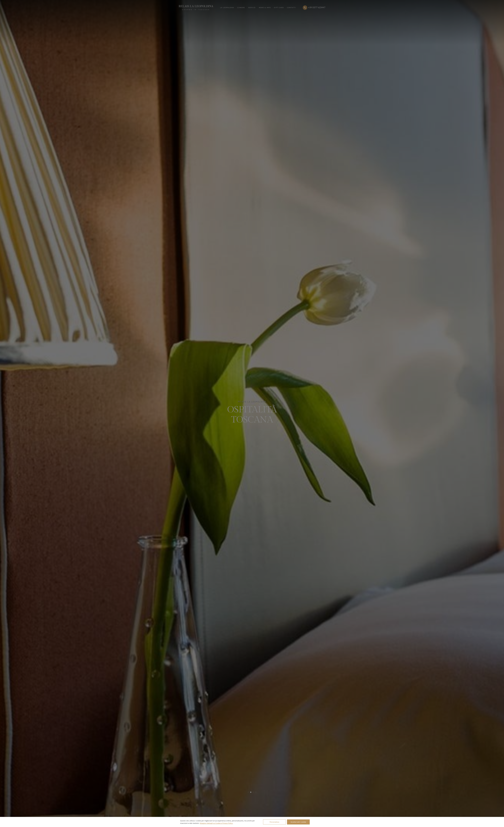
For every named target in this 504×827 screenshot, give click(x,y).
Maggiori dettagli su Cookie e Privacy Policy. (216, 823)
